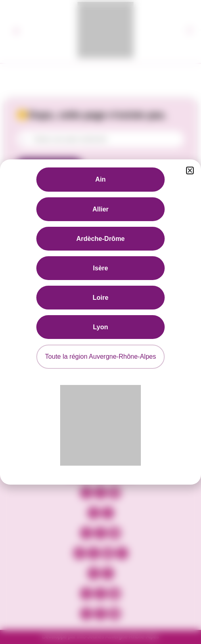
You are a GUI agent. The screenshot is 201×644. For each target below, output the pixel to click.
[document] (100, 322)
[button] (190, 170)
